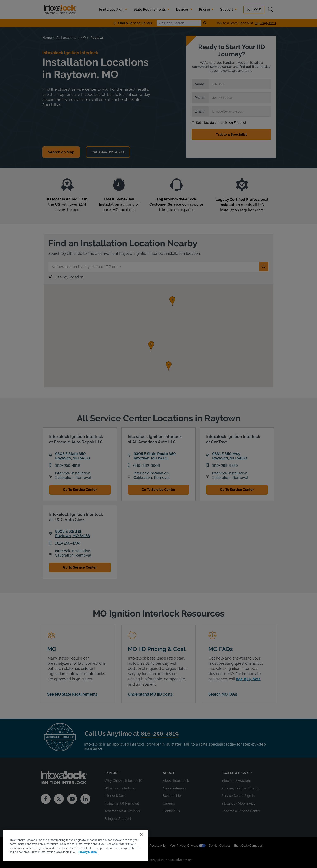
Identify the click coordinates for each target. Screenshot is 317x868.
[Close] (141, 834)
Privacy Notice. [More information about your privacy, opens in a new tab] (88, 852)
